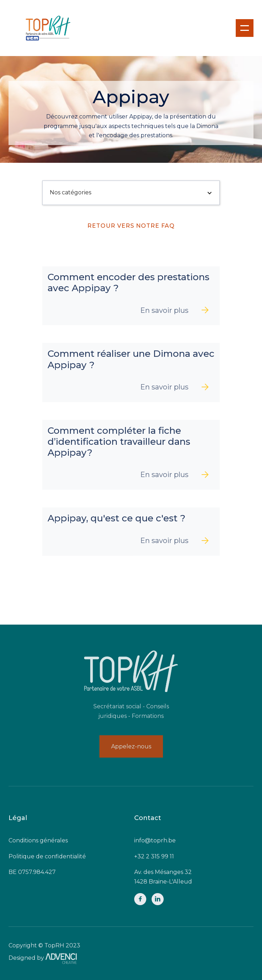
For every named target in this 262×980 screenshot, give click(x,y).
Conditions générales (38, 840)
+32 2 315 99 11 (154, 856)
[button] (245, 28)
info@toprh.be (155, 840)
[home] (41, 28)
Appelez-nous (131, 746)
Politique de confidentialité (47, 856)
